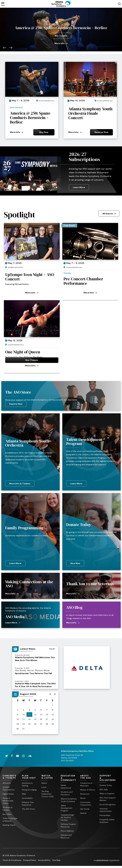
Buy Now (44, 131)
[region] (35, 712)
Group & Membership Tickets (8, 800)
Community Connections (86, 802)
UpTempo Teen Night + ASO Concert (30, 276)
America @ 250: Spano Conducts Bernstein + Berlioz (30, 116)
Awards (83, 812)
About (83, 797)
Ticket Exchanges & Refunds (10, 818)
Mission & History (88, 789)
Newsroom (85, 793)
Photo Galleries (67, 830)
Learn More (79, 186)
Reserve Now (101, 131)
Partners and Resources (66, 835)
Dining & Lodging (29, 789)
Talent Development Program (67, 807)
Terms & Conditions (12, 859)
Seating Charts (9, 824)
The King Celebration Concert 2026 (47, 793)
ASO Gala (104, 788)
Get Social (85, 808)
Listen (44, 786)
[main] (61, 376)
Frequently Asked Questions (107, 820)
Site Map (56, 859)
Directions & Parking (27, 783)
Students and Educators (67, 792)
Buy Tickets (61, 34)
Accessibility (27, 797)
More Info (61, 42)
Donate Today (106, 784)
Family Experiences (66, 785)
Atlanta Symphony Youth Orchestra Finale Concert (90, 112)
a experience (107, 859)
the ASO (89, 776)
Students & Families (8, 807)
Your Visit (30, 776)
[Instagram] (23, 755)
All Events (109, 212)
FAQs (24, 793)
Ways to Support (107, 792)
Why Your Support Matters (108, 798)
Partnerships (105, 814)
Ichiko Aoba (61, 21)
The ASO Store (28, 808)
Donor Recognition (108, 803)
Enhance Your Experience (28, 802)
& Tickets (11, 776)
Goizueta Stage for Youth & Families (67, 816)
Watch (44, 782)
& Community (69, 777)
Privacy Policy (30, 859)
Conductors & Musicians (86, 783)
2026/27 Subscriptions (84, 156)
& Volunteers (108, 777)
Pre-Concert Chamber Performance (83, 280)
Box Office (7, 813)
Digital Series (8, 793)
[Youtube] (18, 755)
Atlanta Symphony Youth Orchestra (69, 799)
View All (52, 648)
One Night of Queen (23, 351)
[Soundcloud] (30, 755)
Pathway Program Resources (68, 824)
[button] (4, 46)
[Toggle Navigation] (3, 4)
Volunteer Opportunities (106, 809)
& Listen (50, 776)
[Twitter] (7, 755)
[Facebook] (12, 755)
